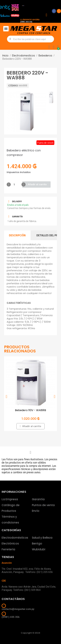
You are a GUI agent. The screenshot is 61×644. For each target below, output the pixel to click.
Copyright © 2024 (30, 633)
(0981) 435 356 (26, 22)
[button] (9, 112)
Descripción (17, 235)
